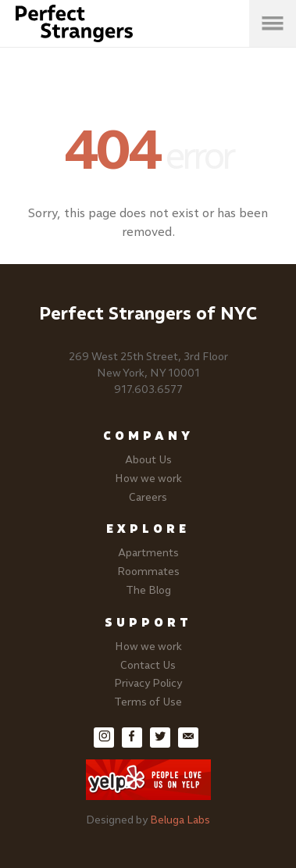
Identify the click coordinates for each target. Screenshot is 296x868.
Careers (148, 497)
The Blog (148, 590)
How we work (148, 479)
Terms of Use (148, 702)
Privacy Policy (148, 683)
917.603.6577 (148, 389)
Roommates (148, 572)
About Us (148, 460)
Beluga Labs (180, 820)
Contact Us (148, 665)
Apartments (148, 553)
